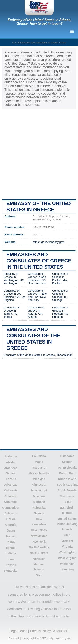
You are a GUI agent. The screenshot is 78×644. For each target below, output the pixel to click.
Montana (39, 502)
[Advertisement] (39, 154)
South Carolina (67, 485)
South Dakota (67, 490)
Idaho (11, 542)
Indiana (11, 553)
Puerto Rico (67, 473)
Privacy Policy (40, 631)
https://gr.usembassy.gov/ (49, 242)
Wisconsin (67, 564)
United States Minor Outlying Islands (67, 524)
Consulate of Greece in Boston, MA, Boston (60, 278)
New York (39, 542)
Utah (67, 535)
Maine (39, 462)
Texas (67, 502)
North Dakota (39, 553)
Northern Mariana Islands (39, 564)
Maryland (39, 468)
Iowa (11, 559)
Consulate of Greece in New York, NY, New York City (37, 295)
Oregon (67, 462)
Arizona (11, 479)
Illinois (11, 548)
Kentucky (11, 571)
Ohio (39, 575)
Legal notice (18, 631)
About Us (60, 631)
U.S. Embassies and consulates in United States (39, 43)
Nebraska (39, 508)
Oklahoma (67, 456)
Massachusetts (39, 473)
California (11, 490)
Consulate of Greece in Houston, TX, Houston (60, 312)
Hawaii (11, 536)
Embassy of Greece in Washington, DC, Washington (14, 278)
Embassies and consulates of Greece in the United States (39, 261)
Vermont (67, 541)
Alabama (11, 456)
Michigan (39, 479)
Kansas (11, 565)
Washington (67, 552)
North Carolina (39, 547)
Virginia (67, 547)
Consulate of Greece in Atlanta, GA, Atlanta (36, 312)
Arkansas (11, 485)
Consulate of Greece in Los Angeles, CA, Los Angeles (14, 295)
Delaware (11, 513)
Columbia (11, 502)
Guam (11, 531)
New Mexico (39, 536)
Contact (13, 638)
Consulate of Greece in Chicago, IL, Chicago (60, 295)
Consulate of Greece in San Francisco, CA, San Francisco (37, 278)
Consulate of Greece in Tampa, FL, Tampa (11, 312)
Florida (11, 519)
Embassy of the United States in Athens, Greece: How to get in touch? (40, 22)
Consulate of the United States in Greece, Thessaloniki (38, 355)
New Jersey (39, 530)
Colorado (11, 496)
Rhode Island (67, 479)
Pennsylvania (67, 468)
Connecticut (11, 508)
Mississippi (39, 490)
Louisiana (39, 456)
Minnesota (39, 485)
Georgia (11, 525)
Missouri (39, 496)
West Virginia (67, 558)
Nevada (39, 513)
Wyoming (67, 569)
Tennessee (67, 496)
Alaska (11, 462)
